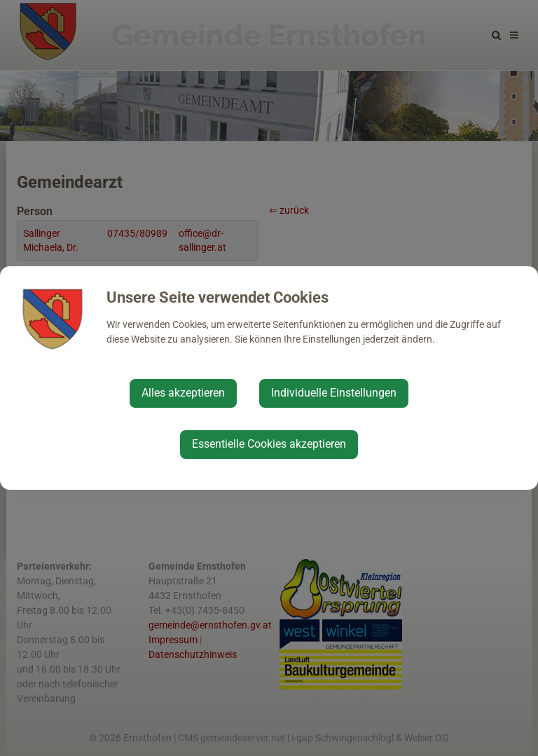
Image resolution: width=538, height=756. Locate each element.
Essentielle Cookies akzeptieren (269, 444)
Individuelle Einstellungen (334, 393)
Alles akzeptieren (183, 393)
